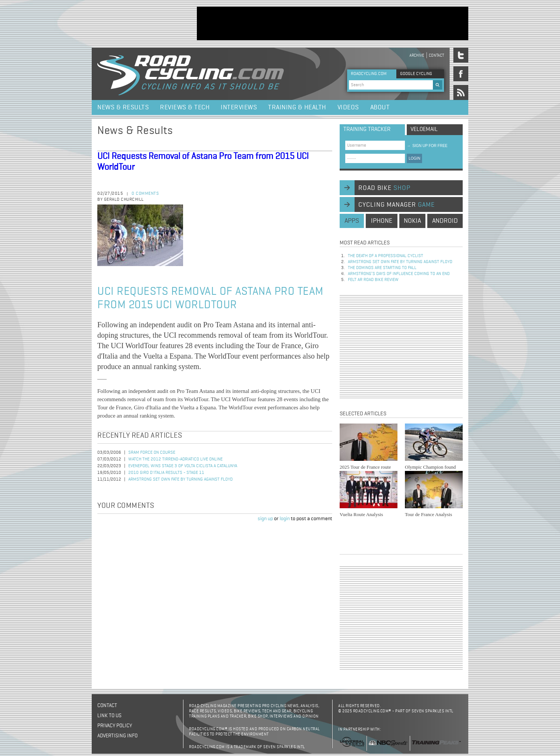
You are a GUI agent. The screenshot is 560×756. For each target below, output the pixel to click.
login (285, 519)
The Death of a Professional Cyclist (386, 256)
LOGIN (414, 158)
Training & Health (297, 107)
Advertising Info (117, 736)
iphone (382, 221)
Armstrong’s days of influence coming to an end (399, 274)
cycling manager (397, 205)
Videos (348, 107)
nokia (412, 221)
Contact (436, 55)
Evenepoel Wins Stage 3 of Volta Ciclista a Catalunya (183, 466)
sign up (265, 519)
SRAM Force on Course (152, 453)
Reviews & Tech (185, 107)
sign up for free (427, 146)
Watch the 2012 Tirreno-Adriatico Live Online (175, 459)
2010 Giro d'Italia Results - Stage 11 (166, 473)
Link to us (109, 716)
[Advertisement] (333, 24)
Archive (417, 55)
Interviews (239, 107)
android (445, 221)
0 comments (145, 194)
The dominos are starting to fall (382, 268)
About (380, 107)
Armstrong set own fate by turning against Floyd (180, 479)
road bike (384, 188)
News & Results (123, 107)
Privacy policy (115, 726)
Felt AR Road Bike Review (373, 280)
